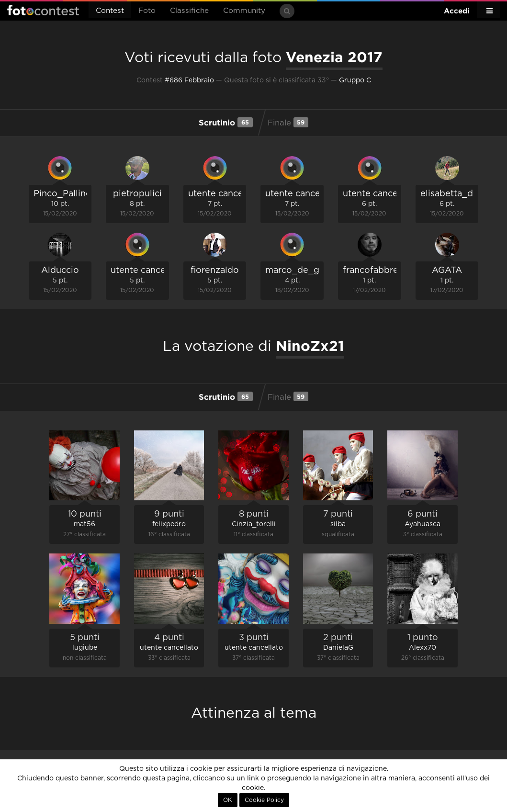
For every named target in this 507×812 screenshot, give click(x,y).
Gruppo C (355, 80)
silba (338, 524)
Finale (288, 122)
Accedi (457, 11)
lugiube (85, 648)
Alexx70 (422, 648)
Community (244, 11)
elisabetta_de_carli (461, 194)
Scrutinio (225, 122)
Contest (110, 11)
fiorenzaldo (215, 271)
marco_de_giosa (301, 271)
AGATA (447, 271)
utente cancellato (225, 194)
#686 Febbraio (189, 80)
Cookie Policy (264, 800)
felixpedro (169, 524)
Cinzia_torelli (254, 524)
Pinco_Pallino (62, 194)
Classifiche (189, 11)
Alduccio (60, 271)
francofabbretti (375, 271)
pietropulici (137, 194)
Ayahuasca (422, 524)
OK (228, 800)
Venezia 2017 (334, 57)
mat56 (84, 524)
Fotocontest (43, 10)
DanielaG (338, 648)
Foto (147, 11)
